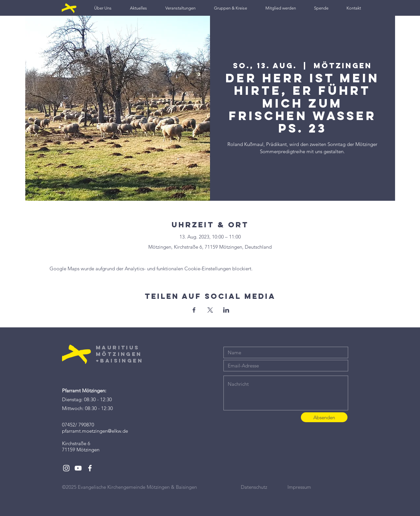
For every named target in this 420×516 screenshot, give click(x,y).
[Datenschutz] (264, 487)
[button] (103, 8)
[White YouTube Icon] (78, 468)
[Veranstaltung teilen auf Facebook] (194, 310)
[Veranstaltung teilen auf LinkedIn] (226, 310)
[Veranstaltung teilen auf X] (210, 310)
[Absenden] (324, 417)
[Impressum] (311, 487)
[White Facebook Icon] (90, 468)
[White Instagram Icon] (66, 468)
